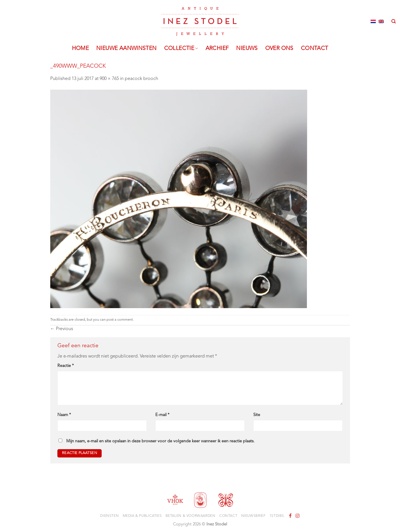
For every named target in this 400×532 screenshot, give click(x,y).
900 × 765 (109, 79)
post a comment (120, 320)
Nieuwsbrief (254, 516)
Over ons (279, 49)
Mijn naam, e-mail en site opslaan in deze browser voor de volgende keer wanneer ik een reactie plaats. (160, 441)
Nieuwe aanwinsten (126, 49)
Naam (64, 415)
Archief (217, 49)
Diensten (109, 516)
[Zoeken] (394, 21)
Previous (62, 329)
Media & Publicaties (142, 516)
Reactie (66, 366)
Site (257, 415)
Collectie (181, 49)
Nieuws (247, 49)
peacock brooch (141, 79)
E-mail (162, 415)
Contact (315, 49)
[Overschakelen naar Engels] (381, 21)
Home (81, 49)
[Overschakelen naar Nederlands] (373, 21)
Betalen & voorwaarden (191, 516)
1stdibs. (277, 516)
